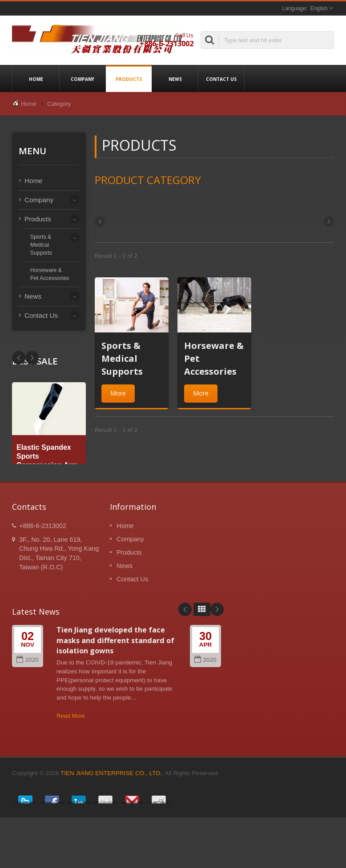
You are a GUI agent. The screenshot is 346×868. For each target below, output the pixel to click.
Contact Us (221, 79)
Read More (71, 716)
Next (19, 358)
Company (82, 79)
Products (129, 79)
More (118, 393)
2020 (27, 660)
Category (59, 104)
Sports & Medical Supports (41, 245)
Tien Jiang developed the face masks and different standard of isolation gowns (115, 640)
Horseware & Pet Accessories (50, 274)
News (175, 79)
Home (36, 79)
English (319, 8)
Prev (32, 358)
